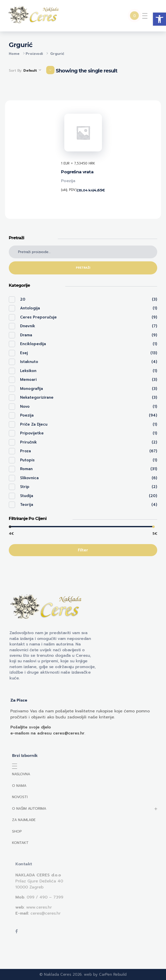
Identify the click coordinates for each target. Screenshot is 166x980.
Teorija (27, 505)
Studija (27, 496)
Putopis (27, 460)
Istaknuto (29, 362)
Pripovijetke (32, 433)
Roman (26, 469)
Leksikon (28, 371)
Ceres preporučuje (38, 317)
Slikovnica (29, 478)
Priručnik (29, 442)
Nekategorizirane (37, 397)
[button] (159, 19)
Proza (25, 451)
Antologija (30, 308)
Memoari (28, 380)
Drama (26, 335)
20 (23, 299)
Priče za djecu (34, 424)
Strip (25, 487)
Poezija (68, 181)
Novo (25, 406)
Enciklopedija (33, 344)
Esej (24, 353)
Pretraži (83, 268)
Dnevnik (28, 326)
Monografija (32, 389)
